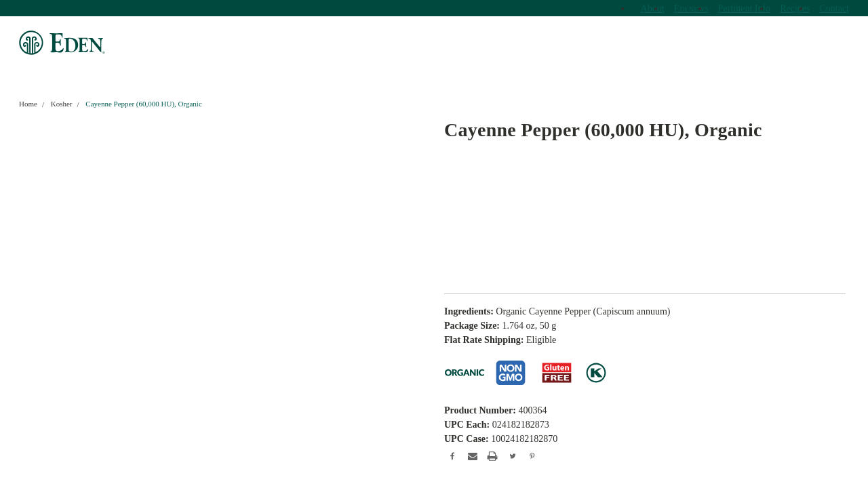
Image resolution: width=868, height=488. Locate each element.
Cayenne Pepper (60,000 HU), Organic (143, 104)
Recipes (795, 8)
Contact (834, 8)
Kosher (62, 104)
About (653, 8)
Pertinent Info (744, 8)
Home (28, 104)
